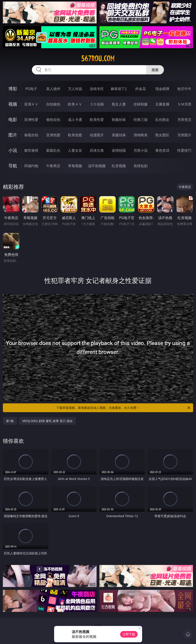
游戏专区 (97, 89)
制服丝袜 (119, 120)
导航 (13, 166)
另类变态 (184, 120)
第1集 (10, 421)
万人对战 (75, 89)
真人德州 (53, 89)
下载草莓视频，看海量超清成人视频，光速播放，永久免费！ (124, 408)
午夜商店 (53, 166)
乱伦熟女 (162, 120)
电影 (13, 119)
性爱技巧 (184, 150)
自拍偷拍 (53, 104)
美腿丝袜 (119, 135)
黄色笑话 (162, 150)
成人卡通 (75, 120)
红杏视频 (119, 166)
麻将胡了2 (119, 89)
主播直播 (162, 104)
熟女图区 (162, 135)
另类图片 (184, 135)
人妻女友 (75, 150)
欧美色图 (75, 135)
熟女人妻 (119, 104)
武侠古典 (97, 150)
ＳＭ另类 (184, 104)
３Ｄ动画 (97, 104)
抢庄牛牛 (184, 89)
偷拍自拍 (53, 120)
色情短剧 (141, 166)
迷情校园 (119, 150)
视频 (13, 104)
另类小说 (141, 150)
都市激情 (31, 150)
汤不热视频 (97, 166)
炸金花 (141, 89)
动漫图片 (97, 135)
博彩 (13, 89)
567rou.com (98, 59)
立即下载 (129, 634)
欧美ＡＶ (75, 104)
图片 (13, 135)
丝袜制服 (141, 104)
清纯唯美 (141, 135)
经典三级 (141, 120)
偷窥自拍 (31, 135)
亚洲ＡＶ (31, 104)
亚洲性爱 (31, 120)
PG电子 (31, 89)
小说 (13, 150)
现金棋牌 (162, 89)
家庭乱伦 (53, 150)
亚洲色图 (53, 135)
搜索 (155, 70)
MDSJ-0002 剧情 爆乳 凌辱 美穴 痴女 (47, 421)
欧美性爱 (97, 120)
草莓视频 (75, 166)
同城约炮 (31, 166)
